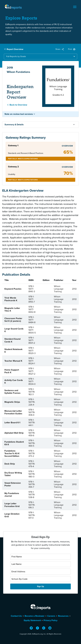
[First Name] (40, 557)
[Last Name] (40, 564)
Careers (51, 616)
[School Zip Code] (40, 579)
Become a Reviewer (35, 616)
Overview (67, 146)
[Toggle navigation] (75, 7)
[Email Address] (40, 572)
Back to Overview (18, 105)
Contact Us (16, 616)
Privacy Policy (50, 620)
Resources (63, 616)
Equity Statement (32, 620)
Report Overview (15, 49)
